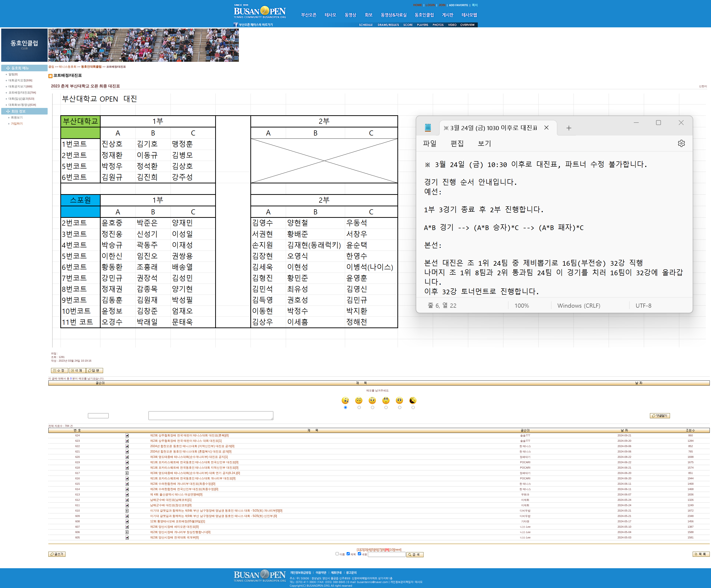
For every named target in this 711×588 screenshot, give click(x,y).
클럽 (51, 67)
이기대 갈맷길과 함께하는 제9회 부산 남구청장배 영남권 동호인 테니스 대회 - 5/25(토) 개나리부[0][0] (217, 511)
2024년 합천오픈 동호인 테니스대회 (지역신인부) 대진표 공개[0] (193, 446)
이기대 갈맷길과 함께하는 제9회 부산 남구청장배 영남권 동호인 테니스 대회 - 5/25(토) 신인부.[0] (214, 516)
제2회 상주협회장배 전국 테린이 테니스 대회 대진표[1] (187, 441)
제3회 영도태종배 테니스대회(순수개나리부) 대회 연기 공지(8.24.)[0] (196, 473)
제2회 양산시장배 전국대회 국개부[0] (175, 537)
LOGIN (430, 5)
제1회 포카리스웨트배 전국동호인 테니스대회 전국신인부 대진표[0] (195, 462)
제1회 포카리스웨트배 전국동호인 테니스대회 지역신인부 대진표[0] (195, 468)
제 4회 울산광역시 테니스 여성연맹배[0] (177, 494)
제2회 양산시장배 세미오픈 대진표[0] (175, 527)
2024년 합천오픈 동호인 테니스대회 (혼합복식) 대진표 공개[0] (192, 451)
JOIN (442, 5)
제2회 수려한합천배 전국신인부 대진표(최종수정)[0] (185, 489)
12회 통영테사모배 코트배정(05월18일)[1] (178, 521)
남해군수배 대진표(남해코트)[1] (172, 500)
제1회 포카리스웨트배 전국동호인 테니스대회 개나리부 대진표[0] (194, 478)
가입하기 (17, 124)
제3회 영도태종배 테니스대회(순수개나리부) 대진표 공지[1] (190, 457)
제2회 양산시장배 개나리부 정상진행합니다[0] (181, 532)
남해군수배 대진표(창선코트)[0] (172, 505)
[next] (398, 550)
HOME (418, 5)
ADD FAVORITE (459, 5)
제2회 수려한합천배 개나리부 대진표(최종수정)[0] (184, 484)
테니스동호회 (68, 67)
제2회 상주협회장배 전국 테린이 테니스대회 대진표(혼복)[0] (190, 435)
